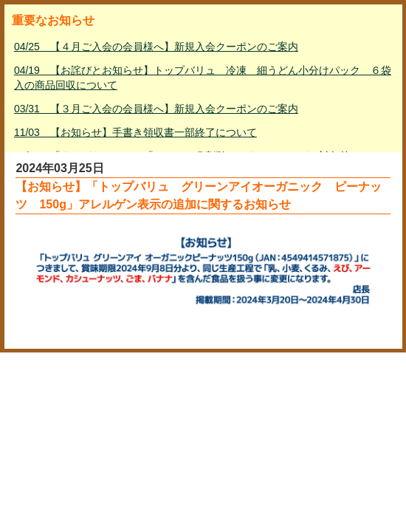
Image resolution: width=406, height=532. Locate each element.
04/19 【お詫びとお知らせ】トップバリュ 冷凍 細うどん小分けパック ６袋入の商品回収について (203, 78)
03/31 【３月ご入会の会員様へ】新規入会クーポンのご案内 (156, 109)
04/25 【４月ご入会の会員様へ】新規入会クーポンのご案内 (156, 47)
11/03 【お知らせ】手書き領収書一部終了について (135, 132)
